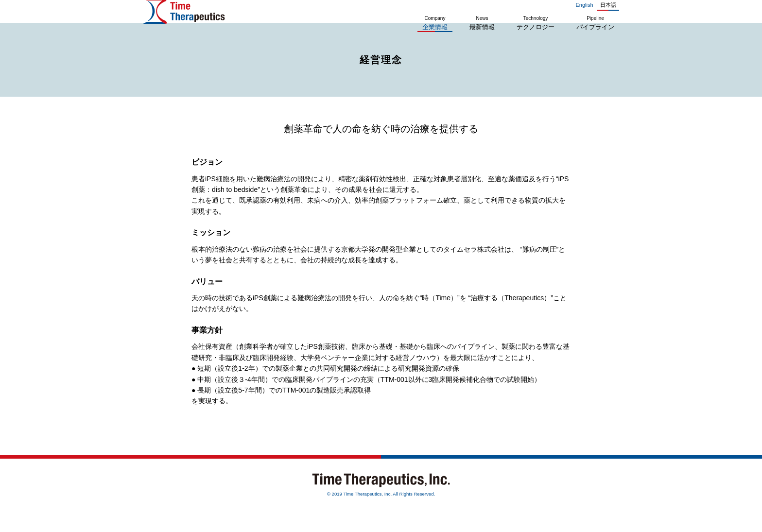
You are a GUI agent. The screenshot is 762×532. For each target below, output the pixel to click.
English (584, 5)
